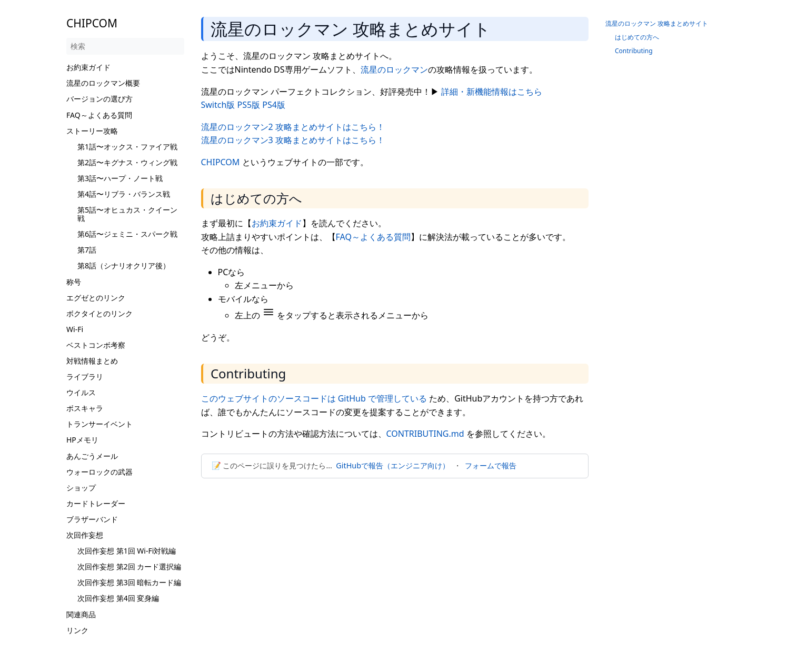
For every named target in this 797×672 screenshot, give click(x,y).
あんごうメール (92, 456)
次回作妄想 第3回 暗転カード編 (129, 582)
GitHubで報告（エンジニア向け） (393, 465)
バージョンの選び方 (99, 99)
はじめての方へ (637, 37)
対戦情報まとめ (92, 361)
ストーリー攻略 (92, 131)
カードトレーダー (96, 503)
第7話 (87, 250)
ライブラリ (85, 377)
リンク (77, 630)
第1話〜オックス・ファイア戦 (127, 147)
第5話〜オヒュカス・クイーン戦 (127, 214)
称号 (74, 282)
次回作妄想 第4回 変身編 (118, 598)
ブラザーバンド (92, 519)
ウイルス (81, 392)
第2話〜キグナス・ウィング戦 (127, 162)
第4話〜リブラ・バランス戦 (124, 194)
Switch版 (218, 105)
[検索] (125, 46)
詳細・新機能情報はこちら (492, 92)
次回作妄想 (85, 535)
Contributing (634, 51)
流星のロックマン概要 (103, 83)
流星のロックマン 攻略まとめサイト (657, 23)
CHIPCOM (221, 162)
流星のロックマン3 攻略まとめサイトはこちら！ (293, 140)
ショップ (81, 488)
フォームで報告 (491, 465)
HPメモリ (82, 440)
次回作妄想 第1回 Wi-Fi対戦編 (127, 551)
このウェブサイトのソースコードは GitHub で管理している (314, 398)
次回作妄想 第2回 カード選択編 (129, 566)
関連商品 (81, 614)
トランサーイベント (99, 424)
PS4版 (274, 105)
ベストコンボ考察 (96, 345)
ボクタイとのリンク (99, 313)
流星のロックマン (394, 69)
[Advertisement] (395, 565)
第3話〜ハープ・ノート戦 (120, 178)
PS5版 (249, 105)
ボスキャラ (85, 408)
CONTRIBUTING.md (425, 434)
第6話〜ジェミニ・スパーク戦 (127, 234)
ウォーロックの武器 (99, 472)
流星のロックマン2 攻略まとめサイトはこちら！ (293, 127)
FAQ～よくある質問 (99, 115)
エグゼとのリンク (96, 298)
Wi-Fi (75, 329)
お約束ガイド (88, 67)
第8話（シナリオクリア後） (124, 265)
